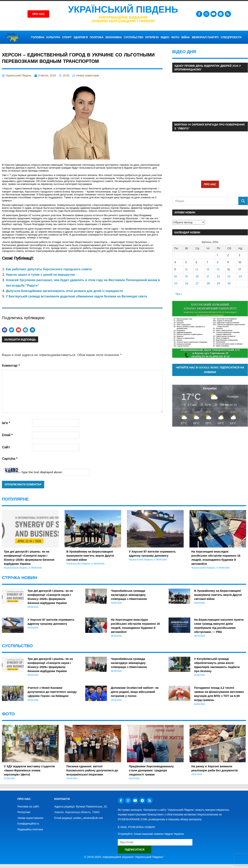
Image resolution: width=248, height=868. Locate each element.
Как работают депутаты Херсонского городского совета (49, 269)
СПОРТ (67, 37)
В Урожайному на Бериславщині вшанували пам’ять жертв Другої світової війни (90, 556)
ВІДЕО (165, 37)
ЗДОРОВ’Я (81, 37)
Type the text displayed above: (42, 472)
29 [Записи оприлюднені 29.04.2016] (218, 283)
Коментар (11, 366)
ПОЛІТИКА (97, 37)
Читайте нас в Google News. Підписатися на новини (210, 370)
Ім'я (6, 423)
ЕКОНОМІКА (114, 37)
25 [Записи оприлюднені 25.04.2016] (176, 283)
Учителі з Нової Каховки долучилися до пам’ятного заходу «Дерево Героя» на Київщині (52, 692)
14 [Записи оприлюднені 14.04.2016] (208, 269)
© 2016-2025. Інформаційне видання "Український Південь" (124, 857)
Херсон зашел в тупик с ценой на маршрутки (40, 275)
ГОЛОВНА (38, 37)
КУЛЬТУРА (53, 37)
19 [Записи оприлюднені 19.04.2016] (186, 276)
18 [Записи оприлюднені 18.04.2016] (176, 276)
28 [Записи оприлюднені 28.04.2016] (208, 283)
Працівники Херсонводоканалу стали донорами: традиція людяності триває (151, 770)
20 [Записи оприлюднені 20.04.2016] (197, 276)
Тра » (179, 294)
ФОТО (175, 37)
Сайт (6, 447)
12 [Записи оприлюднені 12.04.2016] (186, 269)
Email (7, 435)
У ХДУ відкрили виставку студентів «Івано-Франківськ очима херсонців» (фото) (29, 770)
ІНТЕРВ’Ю (152, 37)
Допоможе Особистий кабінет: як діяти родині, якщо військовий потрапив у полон (135, 692)
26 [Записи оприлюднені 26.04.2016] (187, 283)
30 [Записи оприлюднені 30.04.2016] (229, 283)
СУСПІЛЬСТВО (134, 37)
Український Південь (123, 9)
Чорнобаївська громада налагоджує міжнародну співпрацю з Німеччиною (129, 595)
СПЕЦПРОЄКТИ (231, 37)
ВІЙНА (186, 37)
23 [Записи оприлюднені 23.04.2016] (229, 276)
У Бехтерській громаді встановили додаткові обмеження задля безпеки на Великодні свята (76, 296)
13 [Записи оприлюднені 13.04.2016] (197, 269)
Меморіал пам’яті (205, 37)
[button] (5, 330)
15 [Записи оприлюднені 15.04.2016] (218, 269)
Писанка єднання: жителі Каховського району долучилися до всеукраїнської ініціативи (92, 770)
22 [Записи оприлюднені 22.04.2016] (218, 276)
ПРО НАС (210, 184)
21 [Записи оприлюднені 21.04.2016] (208, 276)
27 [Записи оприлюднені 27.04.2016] (197, 283)
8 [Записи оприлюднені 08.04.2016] (218, 262)
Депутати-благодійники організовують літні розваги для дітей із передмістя (64, 291)
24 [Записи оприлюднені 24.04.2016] (240, 276)
